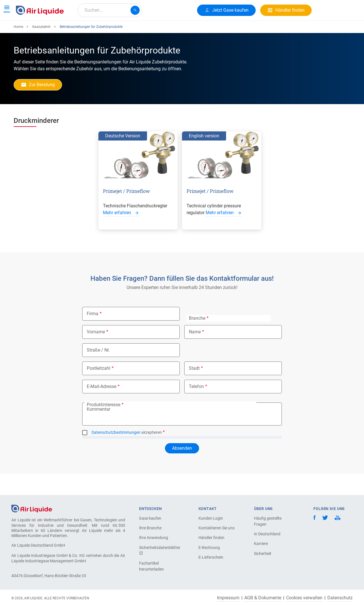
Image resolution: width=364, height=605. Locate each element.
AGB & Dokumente (263, 598)
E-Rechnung (209, 548)
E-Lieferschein (211, 557)
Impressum (228, 598)
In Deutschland (267, 534)
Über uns (122, 31)
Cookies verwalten (304, 598)
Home (18, 48)
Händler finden (211, 538)
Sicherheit (263, 554)
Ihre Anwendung (154, 538)
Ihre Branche (150, 528)
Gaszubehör (41, 48)
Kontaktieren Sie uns (217, 528)
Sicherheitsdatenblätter (159, 550)
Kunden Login (211, 518)
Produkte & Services (38, 31)
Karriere (148, 31)
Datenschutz (340, 598)
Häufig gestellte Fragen (268, 521)
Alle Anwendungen (86, 31)
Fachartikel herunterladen (151, 566)
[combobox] (110, 10)
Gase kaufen (150, 518)
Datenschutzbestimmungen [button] (116, 453)
